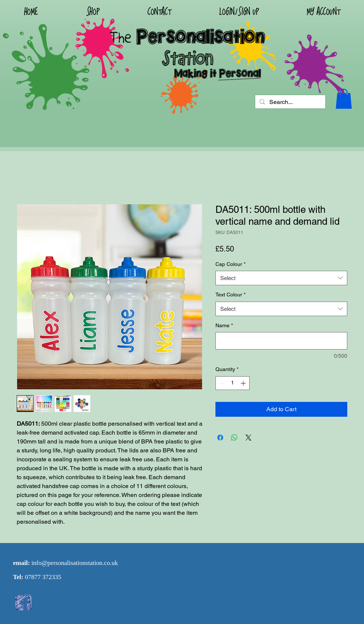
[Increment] (244, 383)
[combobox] (281, 278)
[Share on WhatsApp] (234, 438)
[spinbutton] (233, 383)
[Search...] (290, 102)
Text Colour (230, 295)
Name (224, 325)
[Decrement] (221, 383)
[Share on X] (248, 438)
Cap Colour (230, 264)
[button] (239, 12)
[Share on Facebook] (220, 438)
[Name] (281, 341)
